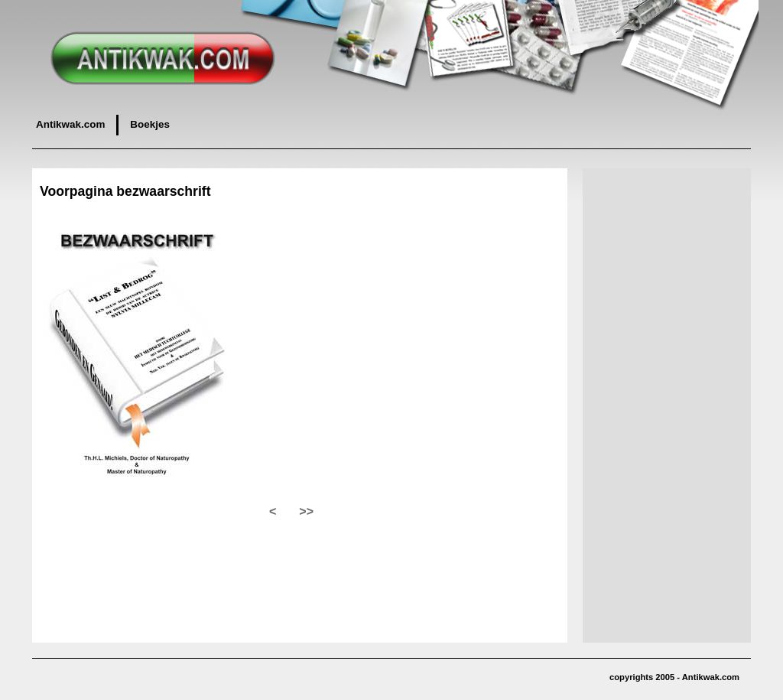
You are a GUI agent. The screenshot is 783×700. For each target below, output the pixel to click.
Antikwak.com (70, 124)
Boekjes (150, 124)
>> (306, 511)
